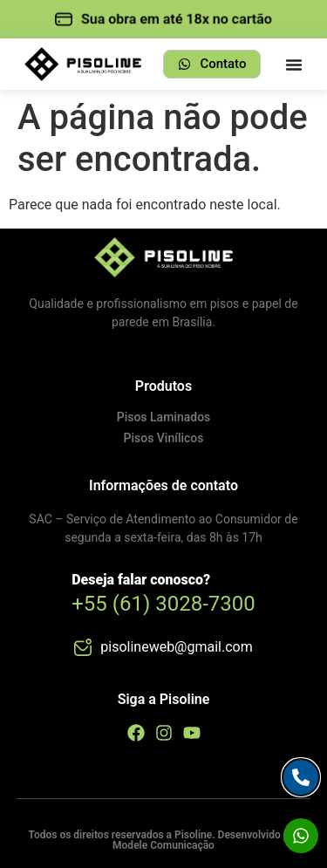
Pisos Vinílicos (164, 438)
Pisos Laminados (164, 417)
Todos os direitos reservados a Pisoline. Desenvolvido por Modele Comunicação (163, 840)
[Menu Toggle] (294, 65)
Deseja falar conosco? (141, 580)
